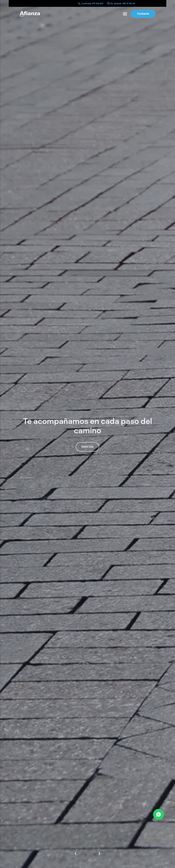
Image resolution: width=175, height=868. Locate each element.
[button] (76, 854)
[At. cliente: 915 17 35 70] (108, 3)
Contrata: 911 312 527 (92, 3)
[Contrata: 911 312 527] (79, 3)
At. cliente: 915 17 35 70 (123, 3)
